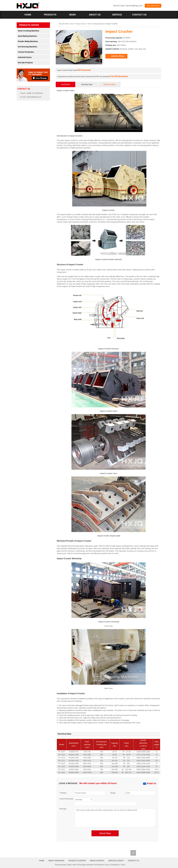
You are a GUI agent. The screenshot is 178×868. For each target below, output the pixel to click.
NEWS (72, 15)
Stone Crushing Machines (96, 24)
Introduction (66, 84)
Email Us (150, 783)
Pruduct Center (80, 24)
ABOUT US (95, 15)
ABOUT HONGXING (56, 861)
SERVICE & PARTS (116, 861)
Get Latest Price (153, 6)
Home (71, 24)
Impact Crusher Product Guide (74, 70)
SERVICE (117, 15)
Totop (133, 853)
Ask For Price (118, 56)
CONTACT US (139, 15)
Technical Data (87, 84)
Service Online (109, 84)
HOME (28, 15)
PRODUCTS (50, 15)
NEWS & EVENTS (97, 861)
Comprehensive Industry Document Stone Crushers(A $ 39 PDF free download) (92, 77)
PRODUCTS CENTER (77, 861)
